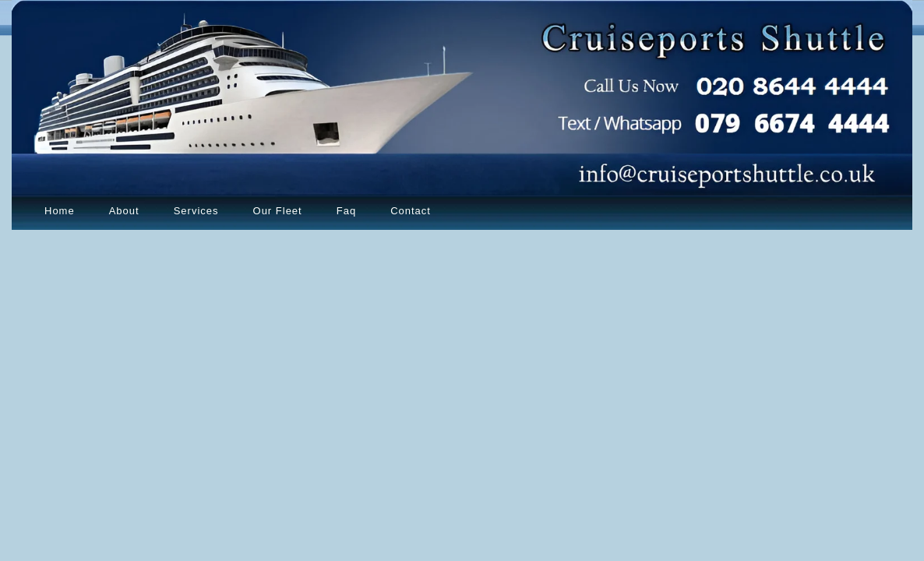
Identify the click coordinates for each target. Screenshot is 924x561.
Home (60, 211)
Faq (346, 211)
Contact (411, 211)
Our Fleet (278, 211)
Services (196, 211)
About (124, 211)
